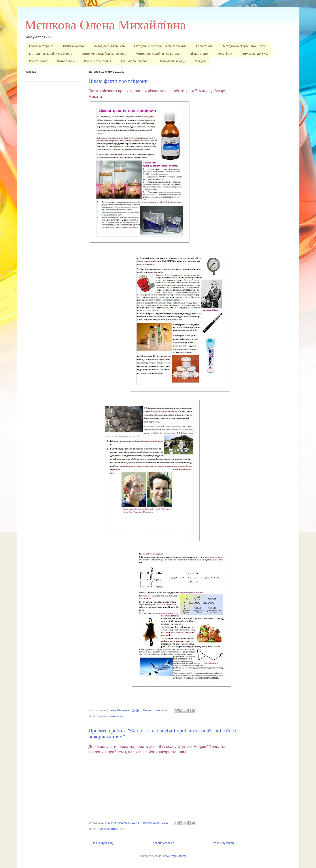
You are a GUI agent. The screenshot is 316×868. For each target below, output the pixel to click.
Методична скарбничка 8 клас (244, 46)
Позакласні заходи (172, 61)
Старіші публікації (223, 843)
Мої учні (201, 61)
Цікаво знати (199, 54)
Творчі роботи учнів (110, 716)
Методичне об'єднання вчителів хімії (160, 46)
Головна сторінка (41, 46)
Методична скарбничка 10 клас (104, 54)
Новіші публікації (103, 843)
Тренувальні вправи (135, 61)
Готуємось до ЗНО (255, 54)
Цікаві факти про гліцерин (118, 81)
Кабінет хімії (205, 46)
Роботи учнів (38, 61)
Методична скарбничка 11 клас (158, 54)
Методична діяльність (109, 46)
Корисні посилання (98, 61)
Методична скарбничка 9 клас (51, 54)
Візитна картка (73, 46)
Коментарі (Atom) (174, 856)
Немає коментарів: (156, 710)
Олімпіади (225, 54)
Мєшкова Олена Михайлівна (105, 25)
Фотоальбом (66, 61)
